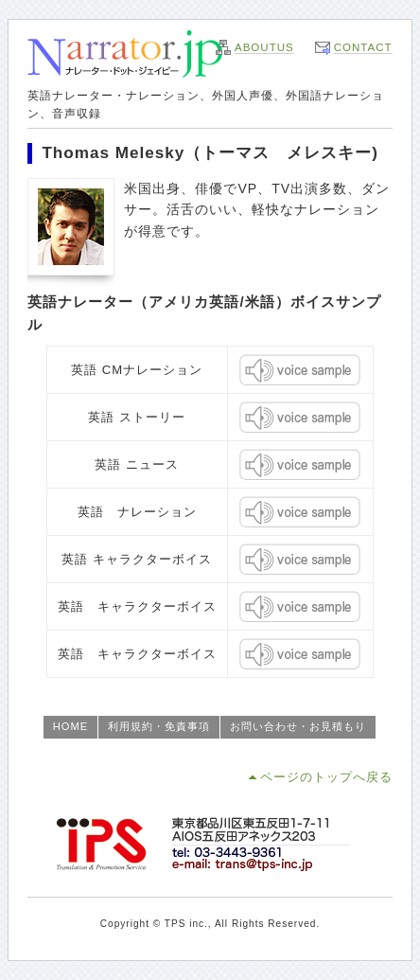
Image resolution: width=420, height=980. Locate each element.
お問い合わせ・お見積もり (298, 726)
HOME (71, 726)
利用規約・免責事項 (159, 726)
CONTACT (363, 47)
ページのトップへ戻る (326, 777)
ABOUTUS (264, 47)
